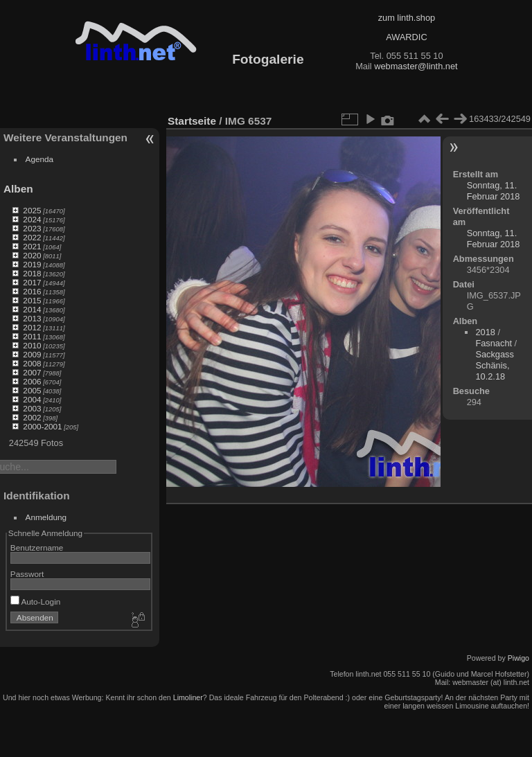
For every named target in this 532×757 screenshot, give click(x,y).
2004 (32, 399)
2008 (32, 363)
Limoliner (188, 697)
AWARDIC (406, 37)
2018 (32, 273)
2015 (32, 300)
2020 (32, 255)
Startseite (192, 121)
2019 (32, 264)
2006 (32, 381)
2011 (32, 336)
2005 (32, 390)
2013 (32, 318)
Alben (18, 189)
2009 (32, 354)
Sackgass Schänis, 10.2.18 (494, 365)
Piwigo (518, 658)
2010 (32, 345)
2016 (32, 291)
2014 (32, 309)
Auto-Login (36, 602)
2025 (32, 210)
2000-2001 (42, 426)
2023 (32, 228)
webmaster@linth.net (416, 66)
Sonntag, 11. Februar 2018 (494, 191)
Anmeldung (46, 517)
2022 (32, 237)
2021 (32, 246)
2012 (32, 327)
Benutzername (37, 547)
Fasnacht (494, 343)
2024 (32, 219)
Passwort (27, 574)
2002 (32, 417)
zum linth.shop (407, 18)
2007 (32, 372)
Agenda (40, 159)
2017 (32, 282)
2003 (32, 408)
